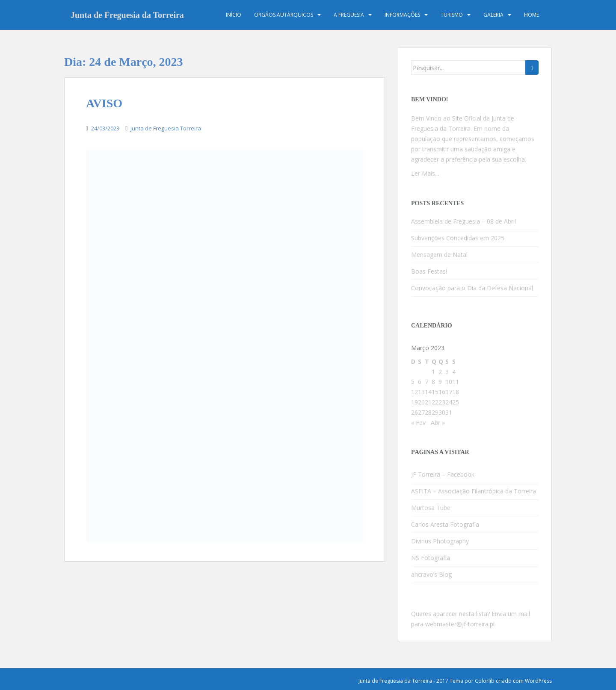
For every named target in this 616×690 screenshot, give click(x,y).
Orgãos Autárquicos (284, 15)
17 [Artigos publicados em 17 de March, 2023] (449, 392)
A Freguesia (349, 15)
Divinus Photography (440, 541)
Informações (402, 15)
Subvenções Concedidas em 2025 (458, 238)
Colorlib (485, 681)
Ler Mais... (425, 173)
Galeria (493, 15)
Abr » (438, 423)
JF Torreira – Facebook (443, 474)
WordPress (538, 681)
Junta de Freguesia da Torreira (127, 15)
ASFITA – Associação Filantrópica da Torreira (474, 491)
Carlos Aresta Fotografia (445, 524)
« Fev (418, 423)
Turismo (452, 15)
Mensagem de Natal (439, 255)
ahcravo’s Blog (431, 574)
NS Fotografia (431, 558)
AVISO (104, 103)
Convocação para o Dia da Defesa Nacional (472, 288)
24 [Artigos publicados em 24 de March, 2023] (449, 402)
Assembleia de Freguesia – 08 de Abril (463, 221)
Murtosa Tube (431, 508)
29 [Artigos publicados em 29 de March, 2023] (435, 412)
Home (532, 15)
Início (234, 15)
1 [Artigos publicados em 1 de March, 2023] (433, 372)
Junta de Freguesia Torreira (166, 128)
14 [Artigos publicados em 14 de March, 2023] (428, 392)
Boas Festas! (429, 271)
